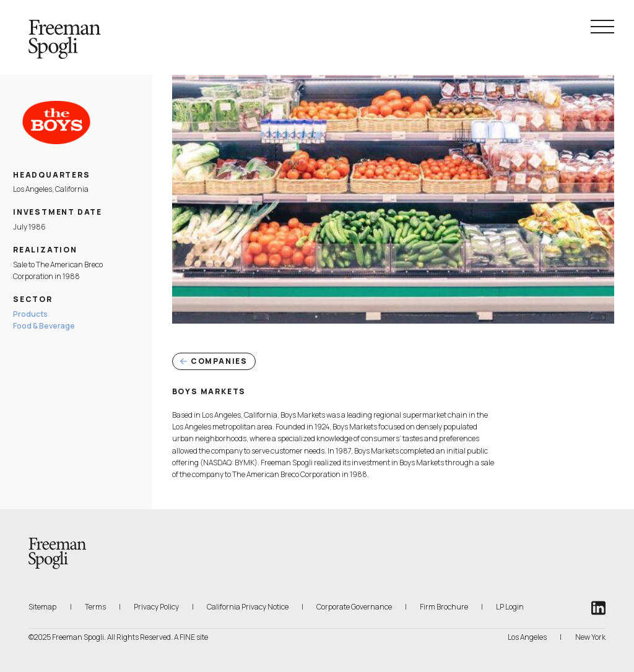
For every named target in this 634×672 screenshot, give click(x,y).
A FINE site (191, 637)
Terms (95, 607)
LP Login (510, 606)
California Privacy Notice (248, 606)
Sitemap (42, 607)
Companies (214, 361)
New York (590, 637)
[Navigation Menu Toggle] (602, 27)
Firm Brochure (444, 606)
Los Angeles (527, 637)
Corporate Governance (354, 607)
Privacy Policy (156, 607)
